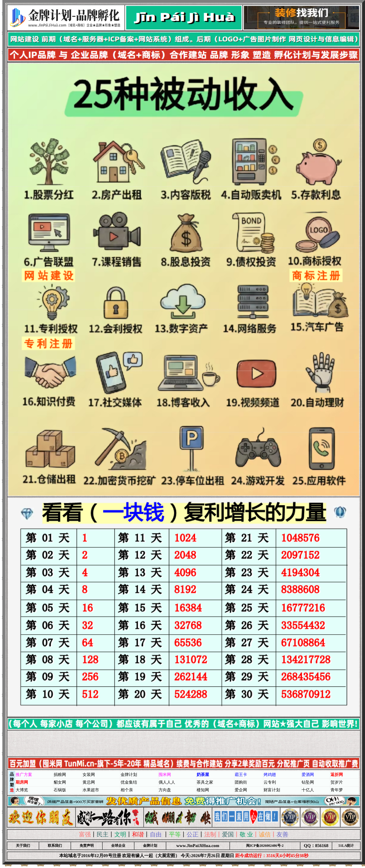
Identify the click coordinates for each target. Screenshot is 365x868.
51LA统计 (346, 846)
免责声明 (87, 846)
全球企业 (118, 846)
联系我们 (55, 846)
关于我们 (23, 846)
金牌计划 (150, 846)
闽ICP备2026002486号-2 (265, 846)
